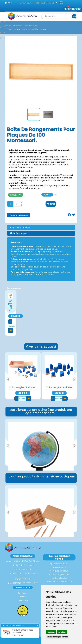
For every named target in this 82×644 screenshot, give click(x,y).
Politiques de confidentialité (59, 582)
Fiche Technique (19, 233)
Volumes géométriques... (23, 387)
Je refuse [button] (62, 632)
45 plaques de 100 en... (11, 306)
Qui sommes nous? (59, 564)
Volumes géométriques (59, 387)
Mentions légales (59, 578)
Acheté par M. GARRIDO (13, 626)
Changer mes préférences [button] (58, 637)
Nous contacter (59, 567)
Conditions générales (59, 574)
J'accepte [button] (51, 632)
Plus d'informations (20, 227)
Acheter (51, 204)
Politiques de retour (59, 571)
